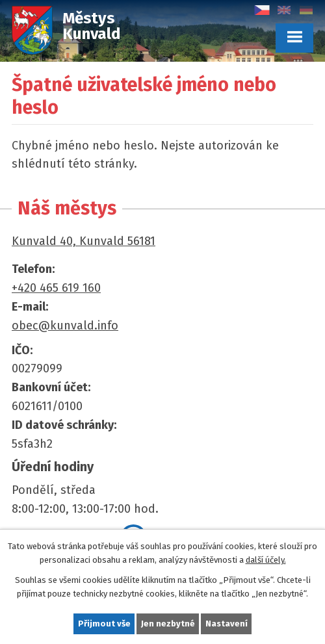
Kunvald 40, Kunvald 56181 (84, 241)
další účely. (266, 560)
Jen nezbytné (168, 624)
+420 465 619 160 (56, 288)
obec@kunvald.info (65, 326)
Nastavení (227, 624)
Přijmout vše (104, 624)
